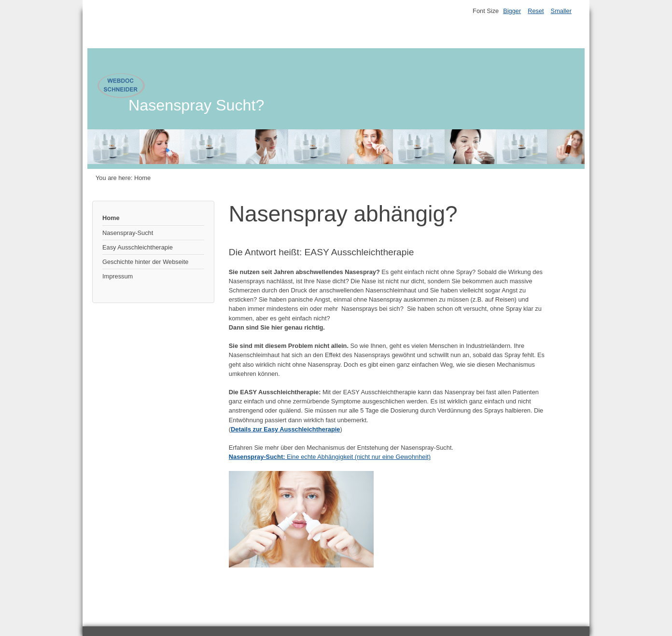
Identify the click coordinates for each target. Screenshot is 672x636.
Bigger (512, 11)
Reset (536, 11)
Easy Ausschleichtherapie (138, 247)
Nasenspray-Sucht (128, 233)
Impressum (118, 276)
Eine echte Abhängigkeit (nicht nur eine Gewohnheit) (330, 457)
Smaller (561, 11)
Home (111, 218)
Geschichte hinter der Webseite (145, 262)
